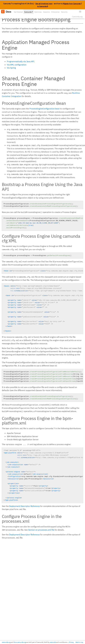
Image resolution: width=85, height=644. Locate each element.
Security (64, 12)
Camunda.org (77, 17)
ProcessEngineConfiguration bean (44, 109)
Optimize (38, 12)
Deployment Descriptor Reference (24, 506)
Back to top (79, 642)
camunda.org (6, 642)
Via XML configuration (17, 65)
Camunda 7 (29, 12)
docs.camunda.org (20, 642)
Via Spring (11, 68)
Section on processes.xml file (41, 530)
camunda (53, 642)
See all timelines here (44, 4)
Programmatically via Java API (21, 61)
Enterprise (55, 12)
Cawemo (46, 12)
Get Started (18, 12)
